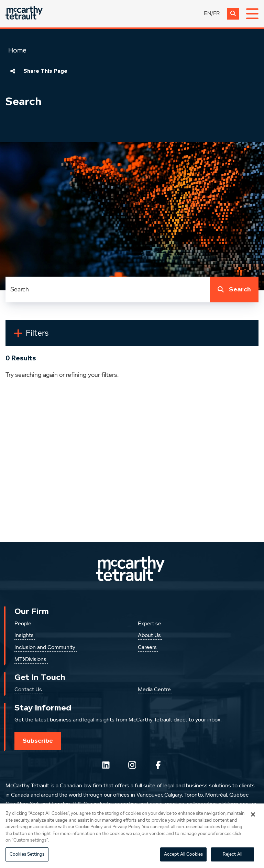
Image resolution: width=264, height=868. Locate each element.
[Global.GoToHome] (24, 14)
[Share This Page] (13, 71)
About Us (149, 636)
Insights (24, 636)
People (23, 624)
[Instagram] (132, 765)
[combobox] (108, 290)
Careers (147, 648)
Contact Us (28, 690)
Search (233, 290)
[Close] (253, 822)
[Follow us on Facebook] (158, 765)
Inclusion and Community (45, 648)
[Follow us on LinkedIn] (106, 765)
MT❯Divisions (30, 660)
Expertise (150, 624)
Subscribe (38, 741)
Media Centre (154, 690)
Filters (40, 336)
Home (17, 50)
